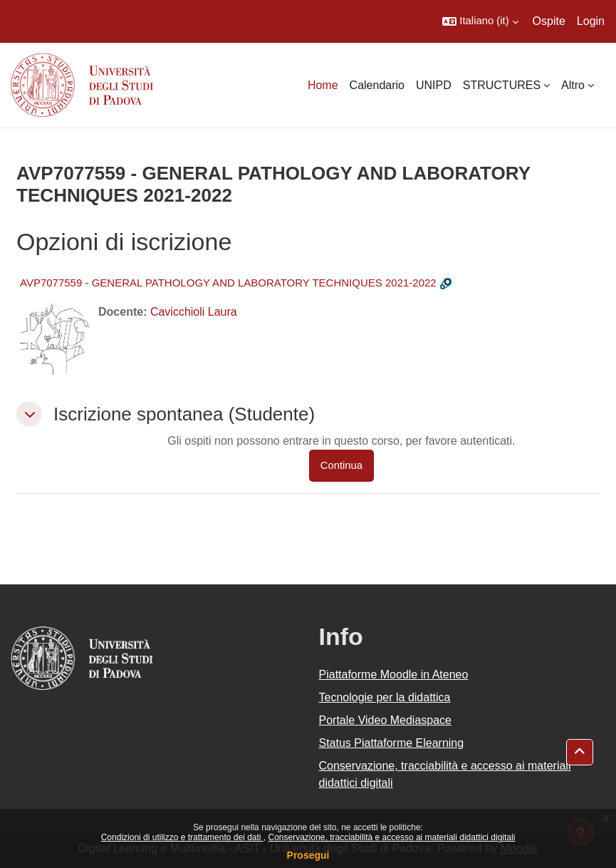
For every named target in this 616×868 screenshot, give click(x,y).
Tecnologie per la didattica (385, 697)
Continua (341, 465)
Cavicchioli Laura (194, 312)
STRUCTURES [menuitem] (502, 85)
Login (591, 21)
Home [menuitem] (323, 85)
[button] (480, 21)
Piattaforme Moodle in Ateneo (394, 675)
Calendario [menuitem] (377, 85)
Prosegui (308, 855)
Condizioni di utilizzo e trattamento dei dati (182, 837)
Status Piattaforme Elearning (392, 743)
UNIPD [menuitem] (434, 85)
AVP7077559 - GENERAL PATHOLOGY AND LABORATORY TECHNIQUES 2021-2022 (228, 283)
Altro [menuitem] (573, 85)
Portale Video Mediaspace (386, 720)
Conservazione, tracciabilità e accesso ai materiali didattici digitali (391, 837)
